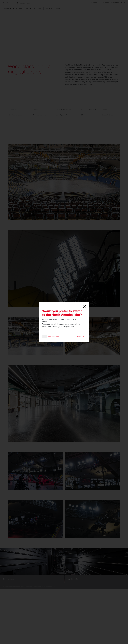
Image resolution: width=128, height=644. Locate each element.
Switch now (80, 337)
